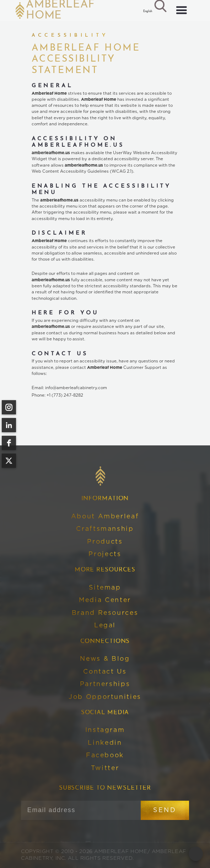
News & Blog (105, 659)
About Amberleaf (105, 517)
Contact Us (105, 672)
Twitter (105, 768)
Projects (105, 554)
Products (105, 542)
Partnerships (105, 684)
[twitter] (9, 461)
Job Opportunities (105, 697)
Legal (105, 626)
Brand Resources (105, 613)
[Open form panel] (196, 854)
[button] (147, 12)
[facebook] (9, 443)
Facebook (105, 755)
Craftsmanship (105, 529)
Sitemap (105, 588)
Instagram (105, 730)
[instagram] (9, 407)
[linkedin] (9, 425)
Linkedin (105, 743)
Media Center (105, 600)
